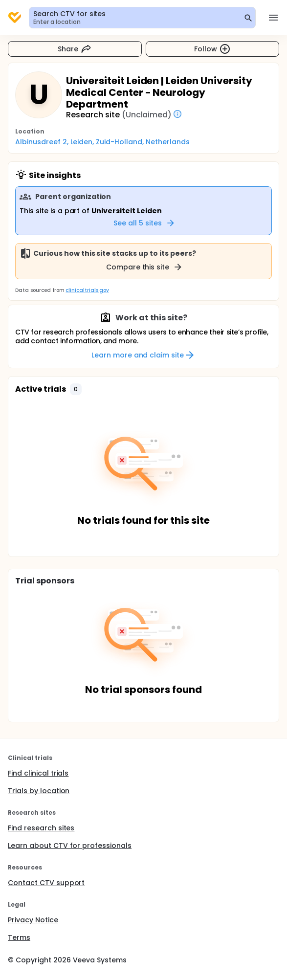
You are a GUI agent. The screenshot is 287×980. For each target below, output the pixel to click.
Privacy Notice (33, 920)
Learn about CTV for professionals (70, 846)
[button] (76, 389)
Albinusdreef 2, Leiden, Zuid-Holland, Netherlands (102, 142)
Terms (19, 937)
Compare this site (145, 267)
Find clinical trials (38, 773)
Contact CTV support (46, 883)
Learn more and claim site (143, 355)
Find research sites (41, 828)
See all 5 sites (144, 223)
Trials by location (39, 791)
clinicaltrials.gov (87, 290)
